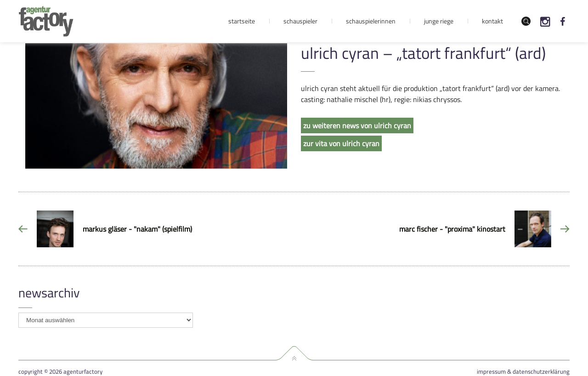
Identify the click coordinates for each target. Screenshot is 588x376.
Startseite (242, 21)
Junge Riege (439, 21)
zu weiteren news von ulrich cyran (357, 125)
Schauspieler (300, 21)
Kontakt (492, 21)
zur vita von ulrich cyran (341, 143)
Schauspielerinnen (371, 21)
